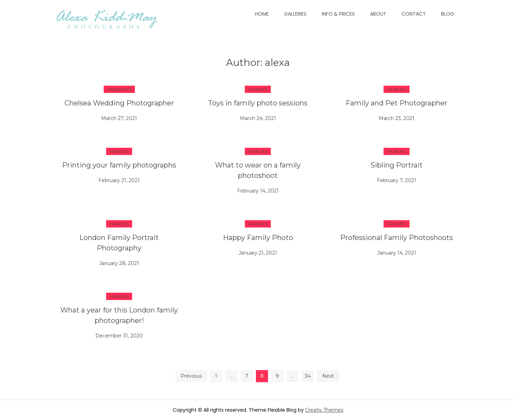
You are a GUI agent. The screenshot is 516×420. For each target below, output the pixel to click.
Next (328, 376)
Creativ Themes (324, 410)
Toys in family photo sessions (258, 103)
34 (308, 376)
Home (262, 14)
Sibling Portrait (397, 165)
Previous (191, 376)
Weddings (119, 89)
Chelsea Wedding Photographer (119, 103)
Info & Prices (338, 14)
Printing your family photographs (119, 165)
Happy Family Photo (258, 238)
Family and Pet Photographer (397, 103)
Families (258, 89)
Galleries (295, 14)
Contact (414, 14)
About (378, 14)
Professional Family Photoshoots (397, 238)
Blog (448, 14)
